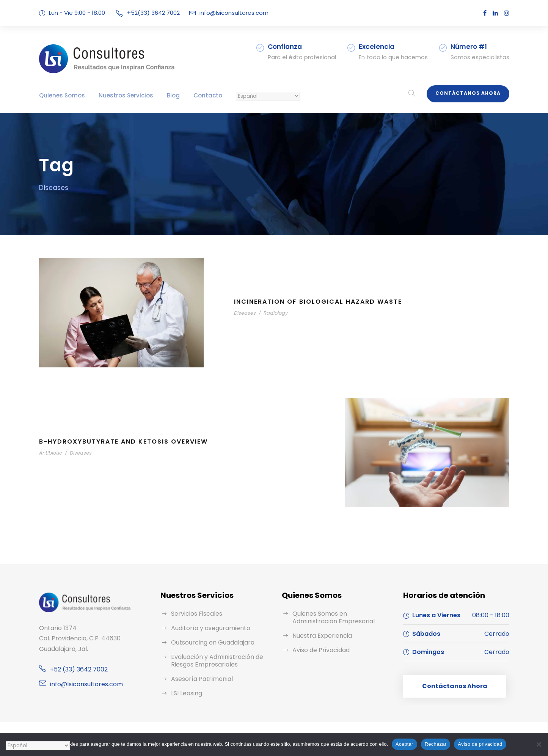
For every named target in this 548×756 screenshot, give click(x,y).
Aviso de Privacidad (321, 650)
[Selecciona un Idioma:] (268, 96)
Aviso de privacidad (480, 744)
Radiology (276, 313)
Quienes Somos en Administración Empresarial (334, 617)
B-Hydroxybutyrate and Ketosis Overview (123, 442)
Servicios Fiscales (197, 614)
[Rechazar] (539, 744)
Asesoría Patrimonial (202, 679)
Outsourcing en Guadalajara (213, 642)
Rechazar (436, 744)
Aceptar (404, 744)
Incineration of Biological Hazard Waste (318, 302)
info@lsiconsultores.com (234, 13)
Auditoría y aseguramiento (211, 628)
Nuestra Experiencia (322, 636)
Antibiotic (51, 453)
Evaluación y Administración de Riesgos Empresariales (217, 661)
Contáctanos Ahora (468, 93)
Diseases (245, 313)
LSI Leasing (187, 693)
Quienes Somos (62, 95)
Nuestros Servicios (126, 95)
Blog (173, 95)
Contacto (208, 95)
